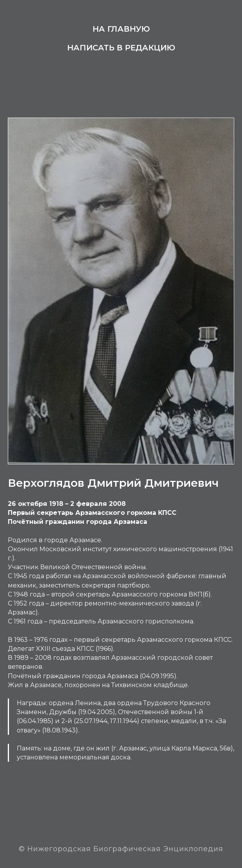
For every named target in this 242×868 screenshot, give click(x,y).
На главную (121, 29)
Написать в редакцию (121, 48)
